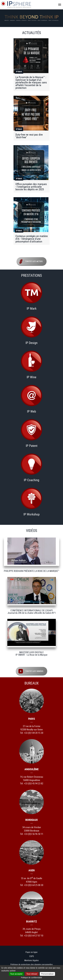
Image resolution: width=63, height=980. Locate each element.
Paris (32, 719)
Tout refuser (32, 974)
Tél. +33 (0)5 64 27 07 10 (32, 936)
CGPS (31, 956)
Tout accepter (16, 974)
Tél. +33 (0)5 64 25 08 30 (32, 885)
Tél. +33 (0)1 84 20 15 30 (32, 733)
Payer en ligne (31, 952)
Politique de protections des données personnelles (32, 964)
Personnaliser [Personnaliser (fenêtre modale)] (47, 974)
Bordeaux (32, 820)
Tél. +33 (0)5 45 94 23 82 (32, 783)
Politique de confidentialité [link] (31, 978)
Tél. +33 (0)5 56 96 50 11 (32, 834)
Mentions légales (31, 960)
